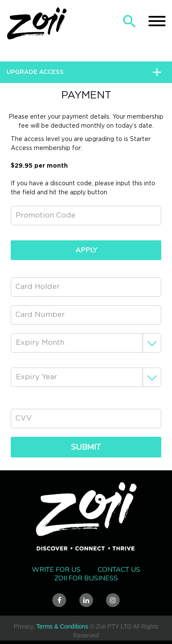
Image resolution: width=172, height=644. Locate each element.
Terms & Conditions (62, 626)
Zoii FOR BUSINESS (86, 578)
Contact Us (119, 570)
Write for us (56, 570)
